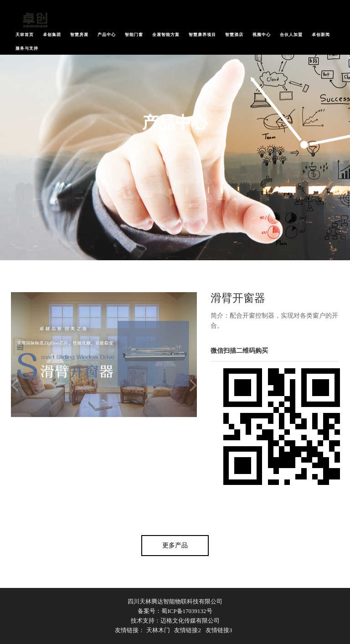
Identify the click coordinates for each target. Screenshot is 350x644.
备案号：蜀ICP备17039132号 (175, 611)
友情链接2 (188, 630)
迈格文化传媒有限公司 (190, 621)
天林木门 (158, 630)
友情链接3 (219, 630)
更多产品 (175, 545)
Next (193, 385)
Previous (15, 385)
